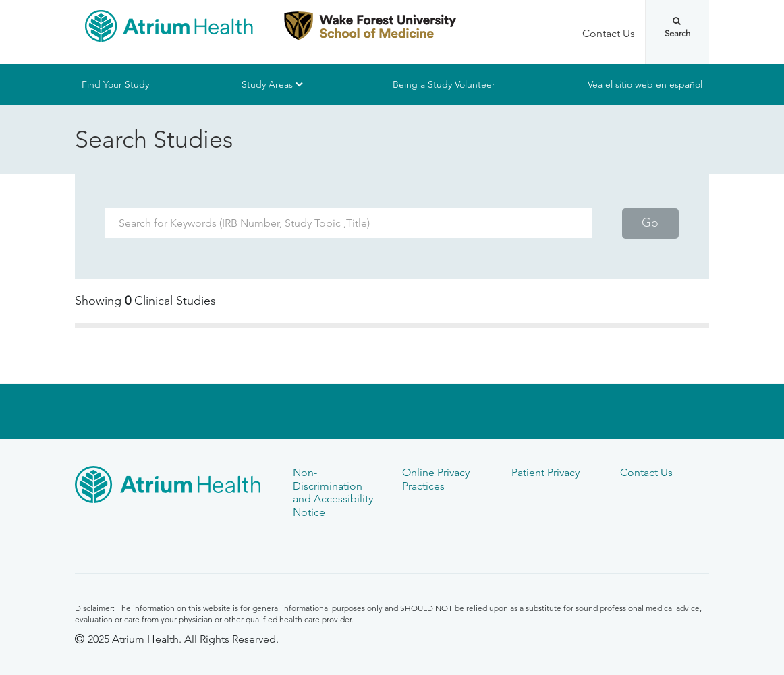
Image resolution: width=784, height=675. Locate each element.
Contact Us (609, 33)
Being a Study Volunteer (444, 84)
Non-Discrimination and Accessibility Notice (333, 492)
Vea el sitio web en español (645, 84)
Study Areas (267, 84)
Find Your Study (115, 84)
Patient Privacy (545, 472)
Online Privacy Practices (436, 479)
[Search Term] (348, 223)
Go (650, 223)
